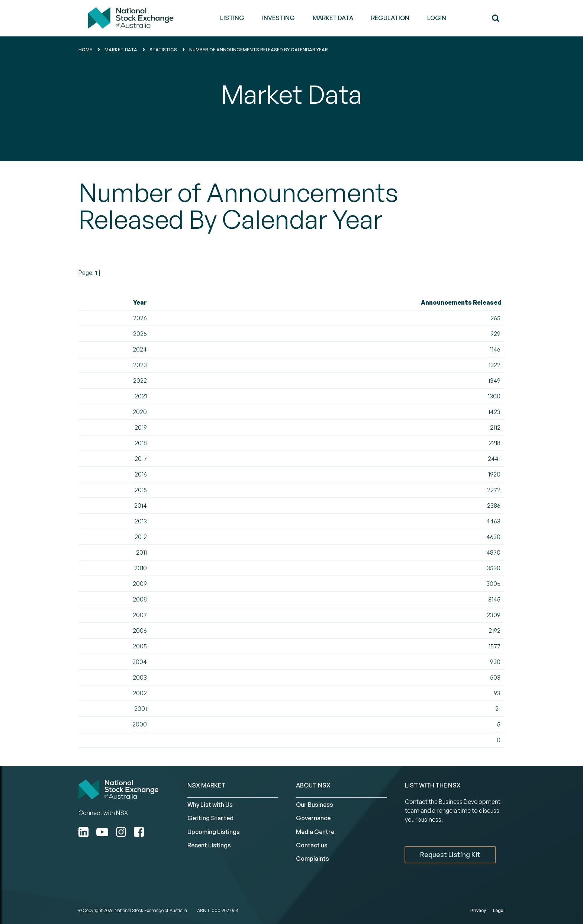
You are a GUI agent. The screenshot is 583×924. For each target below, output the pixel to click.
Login (437, 18)
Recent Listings (209, 845)
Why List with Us (210, 805)
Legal (499, 910)
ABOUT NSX (313, 785)
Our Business (315, 805)
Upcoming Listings (214, 832)
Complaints (313, 859)
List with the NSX (433, 785)
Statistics (163, 50)
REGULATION (390, 18)
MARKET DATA (333, 18)
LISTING (232, 18)
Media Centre (315, 832)
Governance (313, 818)
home (85, 50)
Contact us (312, 845)
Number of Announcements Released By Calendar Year (259, 50)
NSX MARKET (206, 785)
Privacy (478, 910)
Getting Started (210, 818)
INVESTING (278, 18)
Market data (121, 50)
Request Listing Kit (450, 854)
